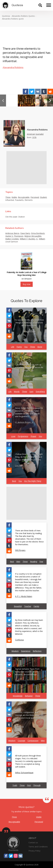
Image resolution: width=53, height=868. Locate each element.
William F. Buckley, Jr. (29, 239)
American (31, 134)
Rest (12, 562)
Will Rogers (20, 550)
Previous (3, 101)
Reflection (37, 651)
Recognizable (24, 197)
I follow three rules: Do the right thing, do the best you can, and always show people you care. (29, 457)
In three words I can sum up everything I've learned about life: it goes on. (29, 367)
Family (36, 606)
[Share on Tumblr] (44, 92)
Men (18, 562)
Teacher (28, 606)
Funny (19, 347)
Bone (40, 347)
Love (13, 436)
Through (37, 785)
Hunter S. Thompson (14, 236)
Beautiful (18, 606)
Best (14, 481)
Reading (34, 562)
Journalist (40, 134)
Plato (17, 680)
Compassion (33, 741)
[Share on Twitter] (32, 92)
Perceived (35, 197)
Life (13, 347)
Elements (29, 200)
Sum (31, 391)
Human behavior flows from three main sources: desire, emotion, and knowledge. (27, 672)
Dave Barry (25, 233)
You (26, 347)
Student (43, 197)
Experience (26, 651)
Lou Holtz (19, 466)
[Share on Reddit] (50, 92)
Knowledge (18, 696)
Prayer (33, 436)
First (29, 785)
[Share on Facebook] (26, 92)
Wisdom (15, 651)
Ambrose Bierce (12, 233)
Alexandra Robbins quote (13, 19)
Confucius (19, 640)
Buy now (27, 284)
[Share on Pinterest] (9, 326)
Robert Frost (29, 376)
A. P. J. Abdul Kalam (24, 596)
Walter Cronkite (12, 239)
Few (41, 562)
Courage (21, 741)
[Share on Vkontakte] (38, 92)
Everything (40, 391)
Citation (21, 217)
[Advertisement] (26, 168)
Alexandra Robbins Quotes (23, 16)
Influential (10, 200)
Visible (14, 197)
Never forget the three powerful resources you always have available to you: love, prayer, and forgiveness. (29, 412)
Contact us (33, 843)
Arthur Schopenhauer (24, 773)
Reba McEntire (29, 331)
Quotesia (6, 16)
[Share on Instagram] (16, 856)
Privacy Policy (34, 851)
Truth (15, 785)
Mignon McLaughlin (33, 236)
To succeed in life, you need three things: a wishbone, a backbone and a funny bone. (29, 323)
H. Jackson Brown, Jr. (24, 422)
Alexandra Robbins (13, 67)
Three (8, 197)
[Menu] (49, 5)
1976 (34, 137)
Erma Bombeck (38, 233)
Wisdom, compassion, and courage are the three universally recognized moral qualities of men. (29, 717)
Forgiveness (23, 436)
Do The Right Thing (33, 481)
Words (17, 391)
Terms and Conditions (38, 847)
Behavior (29, 696)
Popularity (19, 200)
